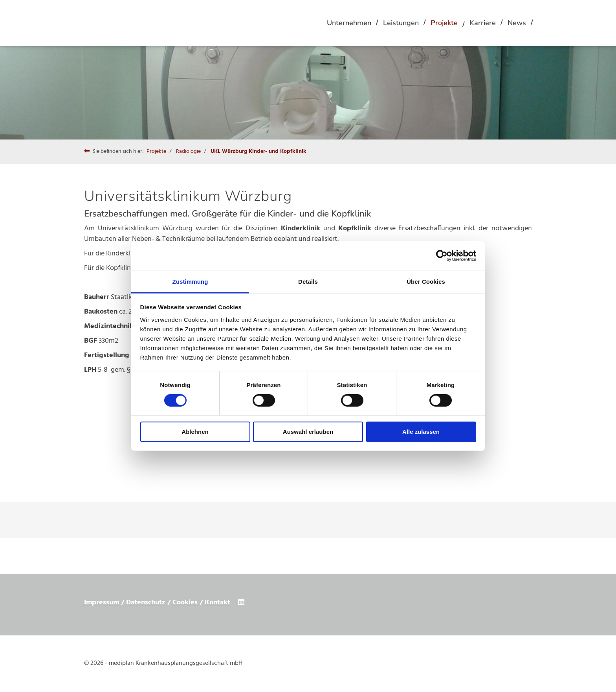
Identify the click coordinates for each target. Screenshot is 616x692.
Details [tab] (308, 281)
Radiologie (188, 151)
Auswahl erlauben (308, 432)
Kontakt (217, 603)
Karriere (483, 23)
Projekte (444, 23)
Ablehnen (195, 432)
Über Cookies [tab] (426, 281)
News (517, 23)
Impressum (102, 603)
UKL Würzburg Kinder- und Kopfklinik (258, 151)
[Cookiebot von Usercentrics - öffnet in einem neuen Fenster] (442, 256)
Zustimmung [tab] (190, 281)
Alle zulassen (421, 432)
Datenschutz (146, 603)
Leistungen (401, 23)
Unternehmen (349, 23)
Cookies (185, 603)
